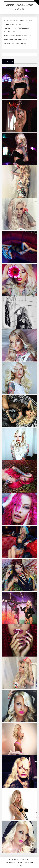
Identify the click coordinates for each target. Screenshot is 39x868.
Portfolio (8, 61)
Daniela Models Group (24, 862)
